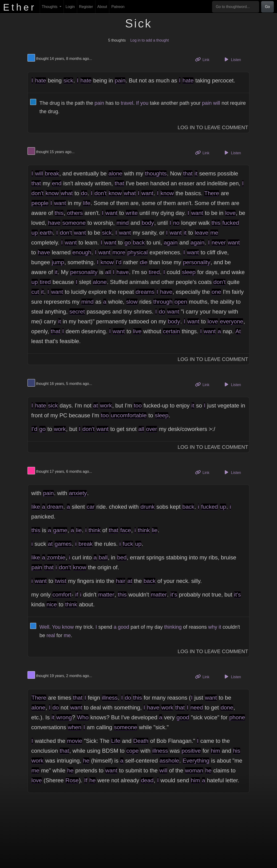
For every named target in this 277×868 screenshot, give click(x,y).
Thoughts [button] (50, 7)
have (54, 223)
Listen (232, 59)
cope (132, 751)
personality (197, 262)
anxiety (78, 493)
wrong (64, 717)
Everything (196, 761)
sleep (189, 272)
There (212, 193)
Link (204, 59)
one (216, 292)
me (214, 233)
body (148, 223)
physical (137, 252)
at (96, 405)
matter (106, 595)
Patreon (118, 7)
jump (58, 262)
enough (82, 252)
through (163, 302)
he (86, 761)
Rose (72, 780)
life (87, 203)
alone (115, 173)
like (36, 507)
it (196, 173)
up (35, 233)
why (213, 627)
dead (147, 780)
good (123, 627)
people (40, 203)
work (106, 405)
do (84, 193)
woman (194, 770)
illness (110, 698)
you (144, 103)
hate (41, 80)
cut (35, 292)
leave (201, 233)
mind (123, 223)
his (237, 751)
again (171, 242)
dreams (145, 292)
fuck (128, 544)
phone (237, 717)
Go (267, 7)
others (75, 213)
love (230, 213)
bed (122, 557)
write (132, 213)
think (95, 530)
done (227, 707)
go (128, 242)
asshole (169, 761)
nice (52, 604)
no (176, 223)
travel (127, 103)
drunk (147, 507)
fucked (231, 223)
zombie (56, 557)
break (52, 173)
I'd (119, 262)
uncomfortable (129, 415)
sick (68, 80)
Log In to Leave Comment (213, 127)
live (137, 331)
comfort (62, 595)
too (138, 405)
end (57, 183)
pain (120, 80)
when (75, 727)
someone (74, 223)
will (217, 103)
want (147, 193)
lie (79, 530)
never (219, 242)
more (119, 252)
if (77, 595)
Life (116, 741)
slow (132, 302)
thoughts (156, 173)
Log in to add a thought (150, 40)
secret (77, 312)
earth (46, 233)
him (216, 751)
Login (70, 7)
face (125, 530)
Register (86, 7)
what (67, 193)
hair (121, 581)
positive (191, 751)
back (139, 242)
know (52, 193)
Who (83, 717)
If (137, 103)
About (102, 7)
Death (141, 741)
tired (154, 272)
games (63, 544)
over (152, 429)
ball (103, 557)
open (181, 302)
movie (75, 741)
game (60, 530)
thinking (173, 627)
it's (174, 595)
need (197, 707)
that (188, 173)
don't (38, 193)
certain (171, 331)
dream (55, 507)
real (51, 635)
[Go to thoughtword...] (236, 7)
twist (61, 581)
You (56, 627)
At (238, 331)
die (144, 262)
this (59, 213)
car (91, 507)
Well (44, 627)
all (108, 272)
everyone (231, 321)
